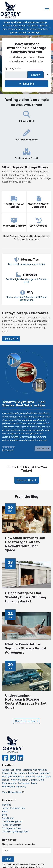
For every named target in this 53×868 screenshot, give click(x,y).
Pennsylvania (9, 783)
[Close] (50, 27)
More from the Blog (26, 721)
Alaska (6, 770)
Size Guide (8, 818)
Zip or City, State (13, 69)
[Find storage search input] (16, 75)
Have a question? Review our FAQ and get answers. (26, 298)
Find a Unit (11, 339)
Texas (34, 783)
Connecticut (40, 770)
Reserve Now (27, 480)
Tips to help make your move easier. (27, 264)
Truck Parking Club (12, 822)
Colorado (27, 770)
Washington (8, 787)
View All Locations (13, 792)
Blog (5, 815)
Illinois (14, 773)
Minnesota (19, 776)
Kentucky (33, 773)
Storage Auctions (11, 828)
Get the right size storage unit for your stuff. (27, 281)
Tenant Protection (12, 825)
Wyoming (21, 787)
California (16, 770)
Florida (6, 773)
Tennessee (23, 783)
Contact (7, 805)
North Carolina (30, 780)
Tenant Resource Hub (13, 808)
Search (35, 75)
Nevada (40, 776)
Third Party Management (15, 832)
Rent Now (43, 449)
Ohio (41, 780)
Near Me (27, 84)
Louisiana (45, 773)
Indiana (23, 773)
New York (16, 780)
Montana (30, 776)
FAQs (5, 811)
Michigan (7, 776)
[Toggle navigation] (47, 10)
